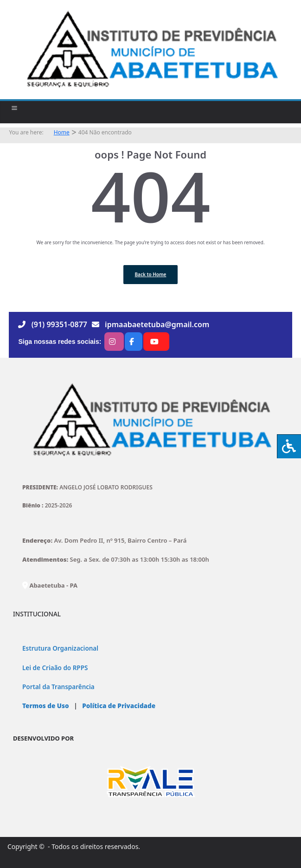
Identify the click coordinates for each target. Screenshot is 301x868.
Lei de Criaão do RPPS (55, 668)
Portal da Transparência (58, 687)
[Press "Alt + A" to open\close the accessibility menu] (289, 446)
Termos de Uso (46, 706)
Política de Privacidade (118, 706)
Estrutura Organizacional (60, 648)
